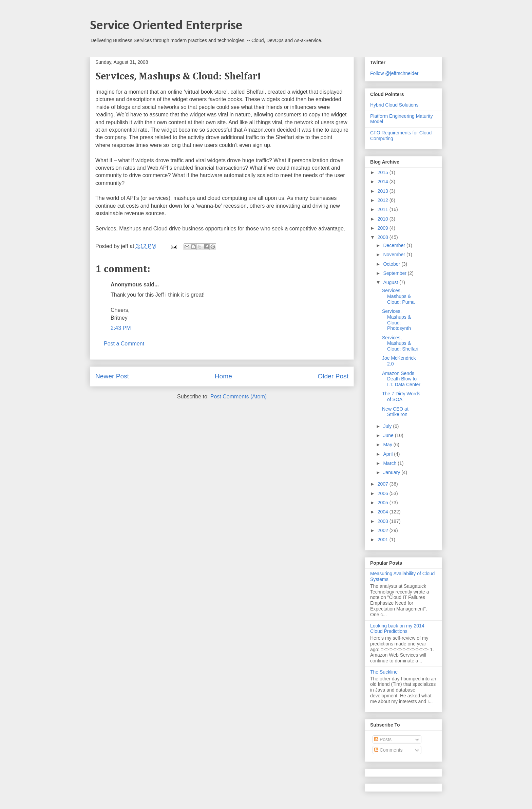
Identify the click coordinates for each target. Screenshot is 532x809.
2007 (384, 484)
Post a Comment (124, 344)
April (388, 454)
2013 (384, 191)
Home (223, 376)
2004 (384, 512)
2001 (384, 540)
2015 (384, 172)
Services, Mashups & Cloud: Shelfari (400, 343)
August (391, 282)
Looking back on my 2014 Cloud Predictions (397, 629)
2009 (384, 228)
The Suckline (384, 672)
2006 (384, 493)
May (388, 445)
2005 (384, 503)
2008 (384, 237)
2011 (384, 209)
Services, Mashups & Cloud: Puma (398, 296)
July (388, 426)
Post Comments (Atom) (239, 397)
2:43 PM (121, 328)
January (392, 472)
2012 (384, 200)
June (389, 435)
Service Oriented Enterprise (166, 26)
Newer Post (112, 376)
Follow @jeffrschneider (394, 73)
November (395, 255)
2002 (384, 530)
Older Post (333, 376)
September (395, 273)
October (392, 264)
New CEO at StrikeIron (395, 412)
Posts (383, 739)
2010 (384, 219)
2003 (384, 521)
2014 (384, 182)
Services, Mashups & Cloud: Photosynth (396, 320)
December (395, 245)
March (390, 463)
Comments (388, 750)
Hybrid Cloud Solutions (394, 105)
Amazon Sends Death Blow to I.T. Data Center (401, 379)
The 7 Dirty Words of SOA (401, 397)
